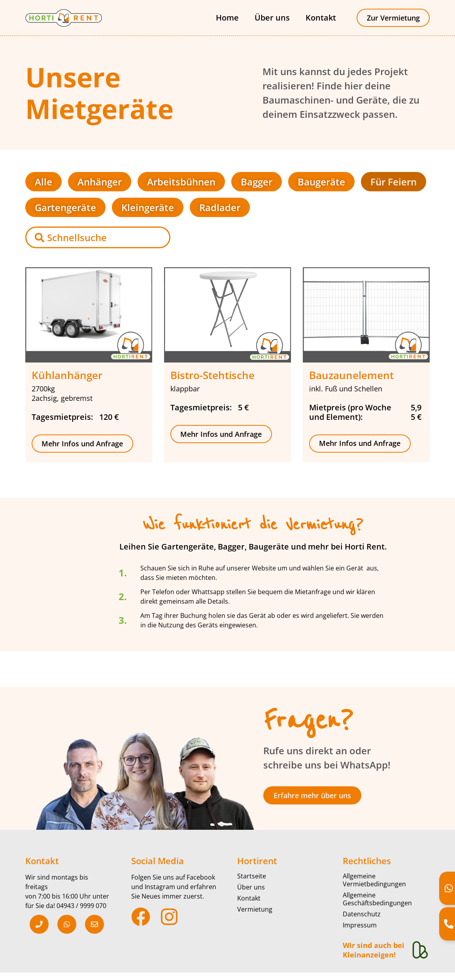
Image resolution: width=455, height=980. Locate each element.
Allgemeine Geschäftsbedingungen (377, 899)
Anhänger (100, 181)
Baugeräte (321, 181)
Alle (43, 181)
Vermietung (255, 909)
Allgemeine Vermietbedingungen (374, 880)
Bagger (257, 181)
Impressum (360, 925)
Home (227, 18)
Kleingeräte (148, 207)
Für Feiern (394, 181)
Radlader (220, 207)
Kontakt (320, 18)
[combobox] (98, 237)
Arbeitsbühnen (181, 181)
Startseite (252, 876)
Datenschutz (362, 914)
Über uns (272, 18)
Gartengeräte (65, 207)
